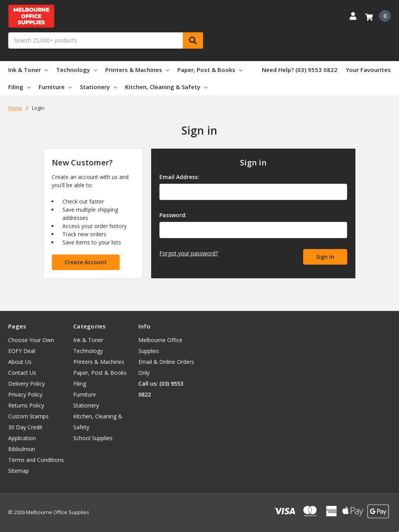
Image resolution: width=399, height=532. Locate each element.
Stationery (98, 87)
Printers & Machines (137, 70)
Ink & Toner (28, 70)
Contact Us (22, 373)
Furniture (55, 87)
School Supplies (93, 438)
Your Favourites (368, 70)
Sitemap (19, 471)
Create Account (86, 262)
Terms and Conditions (36, 460)
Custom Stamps (28, 416)
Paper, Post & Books (210, 70)
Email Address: (179, 177)
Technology (77, 70)
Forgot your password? (189, 253)
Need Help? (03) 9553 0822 (300, 70)
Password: (173, 215)
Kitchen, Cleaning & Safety (166, 87)
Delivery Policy (26, 384)
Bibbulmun (22, 449)
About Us (20, 362)
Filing (19, 87)
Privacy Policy (25, 394)
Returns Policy (26, 405)
